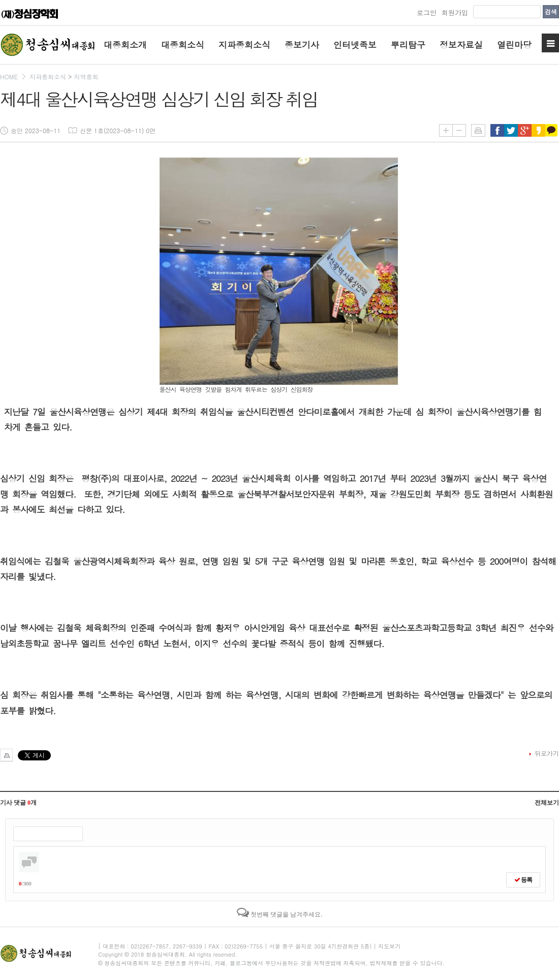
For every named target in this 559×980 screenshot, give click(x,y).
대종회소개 (125, 45)
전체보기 (547, 803)
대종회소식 (183, 45)
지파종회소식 (244, 45)
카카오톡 (552, 130)
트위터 (511, 130)
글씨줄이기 (459, 130)
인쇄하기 (478, 130)
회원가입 (455, 12)
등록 (523, 880)
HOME (9, 76)
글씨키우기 (446, 130)
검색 (551, 11)
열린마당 (514, 45)
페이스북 (497, 130)
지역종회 (86, 76)
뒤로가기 (547, 753)
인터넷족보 (355, 45)
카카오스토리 (538, 130)
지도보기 (389, 946)
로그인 (427, 12)
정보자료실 (461, 45)
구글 (525, 130)
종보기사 (302, 45)
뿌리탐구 (408, 45)
